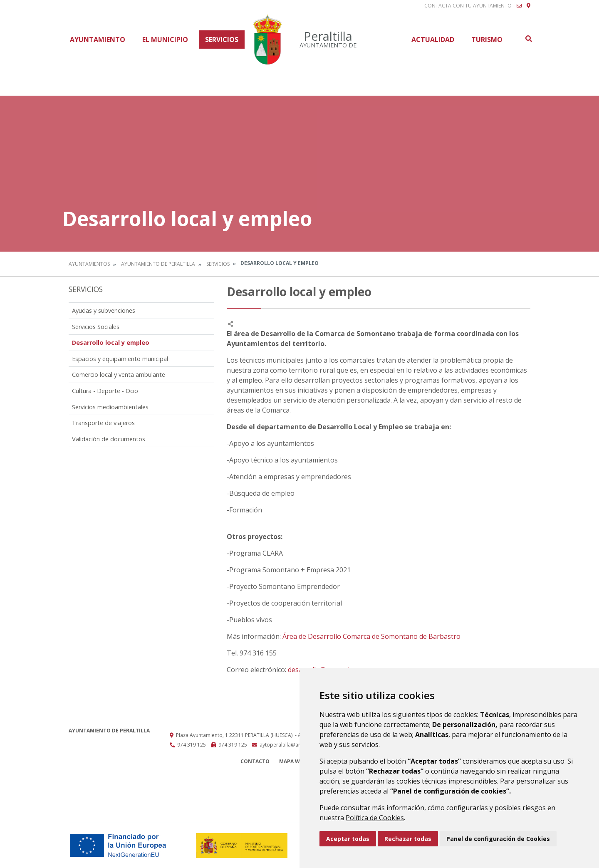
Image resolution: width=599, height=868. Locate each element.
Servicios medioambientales (110, 407)
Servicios (222, 40)
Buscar (528, 39)
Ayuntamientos (89, 264)
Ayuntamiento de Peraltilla (158, 264)
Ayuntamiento (98, 40)
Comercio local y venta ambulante (119, 375)
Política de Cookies (375, 818)
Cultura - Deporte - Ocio (105, 391)
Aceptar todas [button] (348, 839)
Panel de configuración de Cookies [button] (498, 839)
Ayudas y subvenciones (104, 310)
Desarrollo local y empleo (111, 343)
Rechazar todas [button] (408, 839)
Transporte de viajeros (103, 423)
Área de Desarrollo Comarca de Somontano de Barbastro (371, 636)
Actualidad (433, 40)
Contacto (255, 761)
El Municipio (165, 40)
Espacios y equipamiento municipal (120, 359)
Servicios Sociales (96, 327)
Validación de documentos (109, 439)
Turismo (487, 40)
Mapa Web (293, 761)
